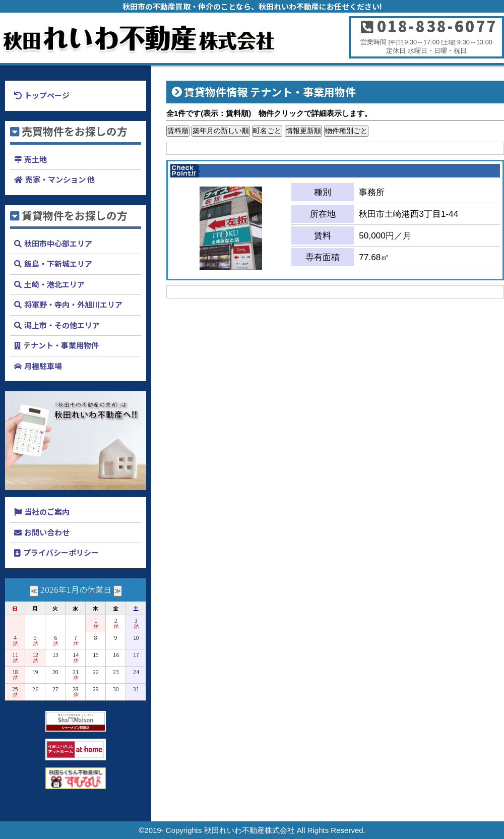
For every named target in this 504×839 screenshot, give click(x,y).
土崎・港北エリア (54, 284)
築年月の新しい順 (221, 131)
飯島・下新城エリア (58, 263)
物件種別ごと (346, 131)
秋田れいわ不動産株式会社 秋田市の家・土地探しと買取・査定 (166, 38)
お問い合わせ (47, 532)
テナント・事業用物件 (61, 345)
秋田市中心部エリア (58, 243)
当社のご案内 (47, 512)
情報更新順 (303, 131)
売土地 (36, 159)
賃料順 (178, 131)
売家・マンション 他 (60, 179)
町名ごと (267, 131)
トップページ (47, 95)
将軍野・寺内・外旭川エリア (73, 304)
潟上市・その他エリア (62, 325)
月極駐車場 (43, 366)
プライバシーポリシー (61, 552)
